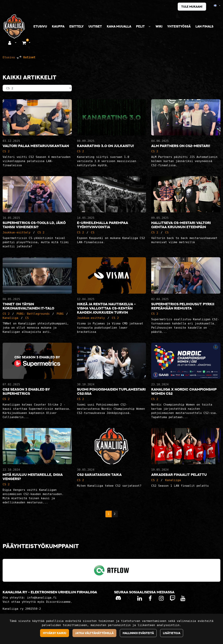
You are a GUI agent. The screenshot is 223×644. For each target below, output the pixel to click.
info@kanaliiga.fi (42, 598)
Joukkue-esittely (17, 232)
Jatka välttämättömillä (94, 633)
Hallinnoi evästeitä (138, 633)
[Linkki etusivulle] (14, 26)
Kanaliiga (10, 318)
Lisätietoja (172, 633)
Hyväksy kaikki (55, 633)
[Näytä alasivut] (149, 27)
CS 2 (6, 151)
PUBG (60, 314)
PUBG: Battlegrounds (33, 314)
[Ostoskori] (24, 43)
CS (93, 232)
